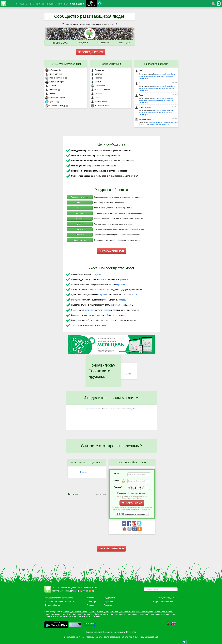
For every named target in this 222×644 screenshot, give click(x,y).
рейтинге (89, 310)
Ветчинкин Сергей (55, 98)
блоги (134, 295)
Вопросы (80, 219)
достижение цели (127, 611)
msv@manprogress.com (63, 591)
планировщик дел (134, 614)
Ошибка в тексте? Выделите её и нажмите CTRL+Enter (111, 632)
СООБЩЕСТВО (77, 4)
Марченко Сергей (55, 78)
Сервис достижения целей (75, 611)
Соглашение (133, 493)
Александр (97, 70)
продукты (96, 274)
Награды (80, 229)
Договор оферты (52, 605)
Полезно (128, 374)
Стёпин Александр (55, 106)
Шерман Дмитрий (55, 82)
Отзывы (91, 605)
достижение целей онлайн (63, 614)
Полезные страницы (80, 197)
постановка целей (145, 611)
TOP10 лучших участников (66, 64)
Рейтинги (80, 224)
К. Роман (51, 86)
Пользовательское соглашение (59, 598)
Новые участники (111, 64)
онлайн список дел (69, 616)
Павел (50, 94)
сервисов (120, 285)
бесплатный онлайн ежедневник (110, 614)
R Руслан (51, 90)
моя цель (114, 611)
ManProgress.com (72, 587)
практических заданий (103, 290)
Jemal (95, 98)
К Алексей (52, 70)
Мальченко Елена (100, 106)
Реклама (108, 605)
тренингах (124, 279)
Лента (80, 202)
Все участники (80, 240)
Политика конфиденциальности (59, 601)
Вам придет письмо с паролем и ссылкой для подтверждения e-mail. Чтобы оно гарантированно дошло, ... (132, 509)
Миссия (90, 598)
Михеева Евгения (100, 90)
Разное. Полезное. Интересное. (159, 125)
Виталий (96, 74)
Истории (80, 213)
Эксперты (80, 235)
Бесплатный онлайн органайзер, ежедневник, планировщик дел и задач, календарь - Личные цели (157, 76)
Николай (97, 78)
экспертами (116, 305)
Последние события (156, 64)
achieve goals (103, 611)
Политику (144, 493)
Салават (96, 94)
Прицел (92, 611)
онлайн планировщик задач (156, 614)
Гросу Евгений (53, 74)
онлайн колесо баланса (89, 616)
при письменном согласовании (143, 637)
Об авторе (92, 601)
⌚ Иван (51, 102)
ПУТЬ (31, 4)
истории (101, 295)
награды (107, 310)
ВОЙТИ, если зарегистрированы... (132, 514)
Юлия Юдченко (99, 102)
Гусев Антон (98, 86)
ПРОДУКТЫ (51, 4)
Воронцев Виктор (143, 107)
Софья (96, 82)
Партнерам (109, 601)
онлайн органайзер (85, 614)
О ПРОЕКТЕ (21, 4)
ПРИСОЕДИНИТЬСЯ (90, 52)
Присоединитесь (92, 409)
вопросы (123, 300)
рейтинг (134, 409)
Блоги (80, 208)
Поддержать (110, 598)
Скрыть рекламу (101, 494)
